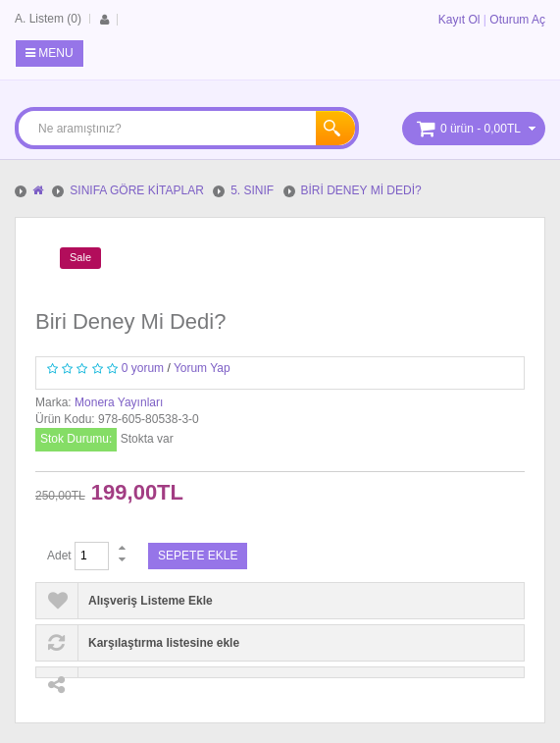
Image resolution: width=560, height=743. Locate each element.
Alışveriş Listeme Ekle (151, 601)
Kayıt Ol (459, 20)
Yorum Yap (202, 368)
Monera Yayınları (119, 402)
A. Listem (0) (48, 19)
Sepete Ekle (198, 556)
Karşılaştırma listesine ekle (164, 643)
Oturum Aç (517, 20)
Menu (50, 53)
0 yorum (143, 368)
